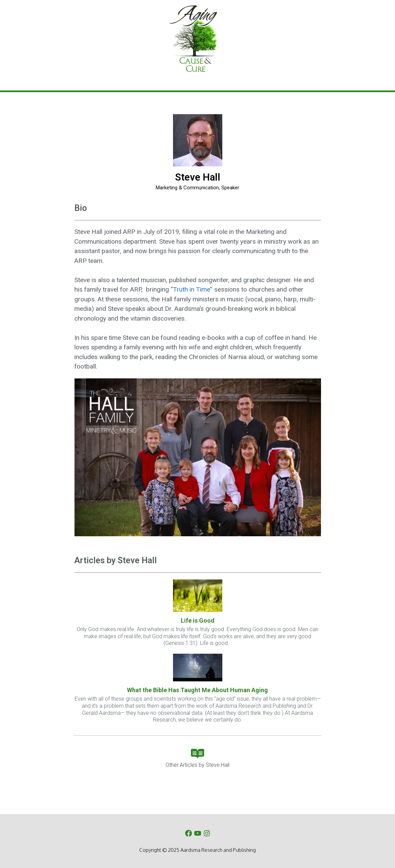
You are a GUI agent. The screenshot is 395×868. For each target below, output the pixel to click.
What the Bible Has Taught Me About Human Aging (197, 690)
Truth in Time (192, 289)
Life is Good (198, 620)
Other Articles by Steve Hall (197, 765)
